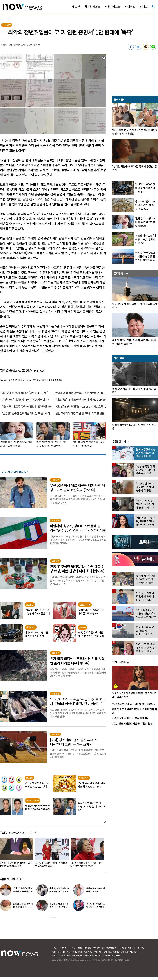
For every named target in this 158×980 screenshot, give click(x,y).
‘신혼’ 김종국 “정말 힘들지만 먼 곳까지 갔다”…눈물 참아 (23, 891)
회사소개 (63, 948)
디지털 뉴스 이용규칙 (127, 948)
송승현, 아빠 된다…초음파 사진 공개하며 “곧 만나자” (59, 891)
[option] (51, 853)
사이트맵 (141, 948)
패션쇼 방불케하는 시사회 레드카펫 (95, 890)
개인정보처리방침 (84, 948)
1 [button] (51, 918)
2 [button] (53, 918)
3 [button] (55, 918)
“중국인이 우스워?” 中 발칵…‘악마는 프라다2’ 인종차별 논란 (86, 864)
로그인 (54, 948)
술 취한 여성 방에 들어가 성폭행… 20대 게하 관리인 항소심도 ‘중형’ (51, 864)
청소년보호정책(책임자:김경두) (105, 948)
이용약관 (72, 948)
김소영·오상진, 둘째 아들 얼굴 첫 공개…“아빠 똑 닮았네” (23, 907)
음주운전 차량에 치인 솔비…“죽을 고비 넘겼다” (59, 907)
